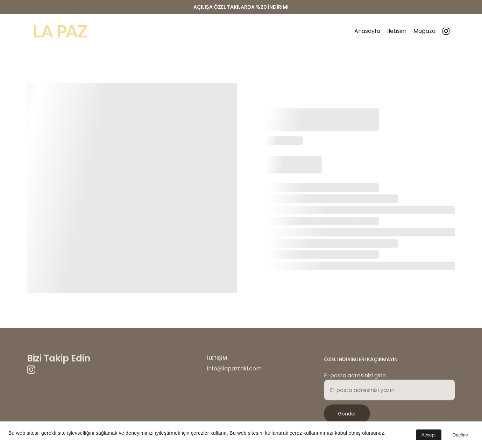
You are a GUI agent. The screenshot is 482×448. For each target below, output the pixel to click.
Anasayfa (367, 31)
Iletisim (397, 31)
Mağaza (424, 31)
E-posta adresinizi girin (355, 378)
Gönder (347, 416)
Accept (429, 435)
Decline (460, 435)
